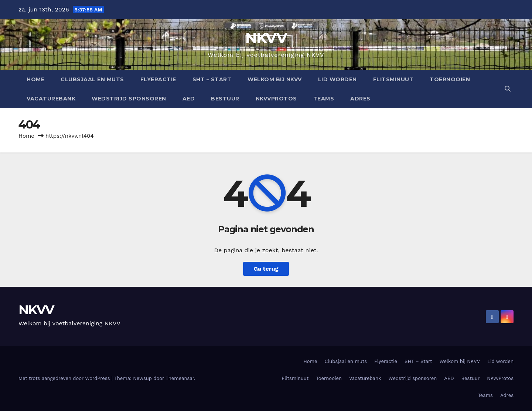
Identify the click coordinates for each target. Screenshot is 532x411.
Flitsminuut (393, 79)
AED (189, 99)
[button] (508, 89)
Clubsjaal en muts (92, 79)
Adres (360, 99)
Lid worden (337, 79)
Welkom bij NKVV (275, 79)
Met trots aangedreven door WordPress (65, 378)
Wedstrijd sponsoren (129, 99)
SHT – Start (212, 79)
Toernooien (450, 79)
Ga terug (266, 269)
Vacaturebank (51, 99)
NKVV (266, 38)
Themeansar (180, 378)
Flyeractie (158, 79)
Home (35, 79)
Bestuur (225, 99)
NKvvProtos (276, 99)
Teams (324, 99)
